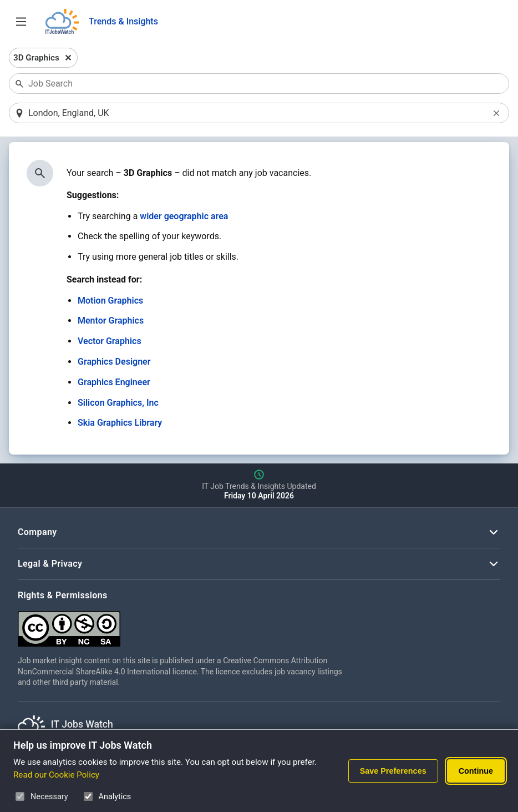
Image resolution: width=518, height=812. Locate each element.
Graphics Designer (114, 362)
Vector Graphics (110, 341)
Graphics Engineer (114, 382)
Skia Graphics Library (120, 423)
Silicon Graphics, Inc (118, 403)
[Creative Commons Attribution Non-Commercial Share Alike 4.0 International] (184, 625)
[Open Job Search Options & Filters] (21, 22)
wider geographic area (184, 216)
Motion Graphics (110, 301)
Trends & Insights (123, 21)
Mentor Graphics (111, 321)
